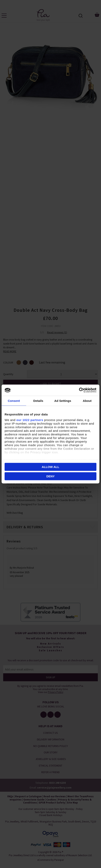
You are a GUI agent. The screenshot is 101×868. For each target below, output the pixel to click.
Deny (50, 476)
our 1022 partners (30, 420)
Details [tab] (38, 401)
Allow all (50, 467)
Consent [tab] (14, 401)
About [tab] (87, 401)
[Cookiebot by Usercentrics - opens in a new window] (79, 390)
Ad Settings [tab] (63, 401)
